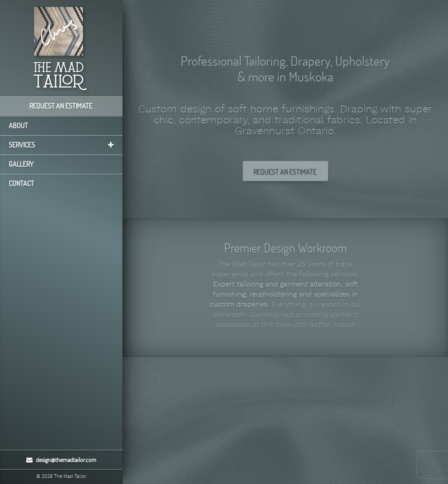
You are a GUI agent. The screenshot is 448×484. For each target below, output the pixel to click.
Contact (21, 183)
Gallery (21, 164)
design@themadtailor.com (61, 460)
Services (61, 145)
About (18, 126)
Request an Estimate (61, 106)
